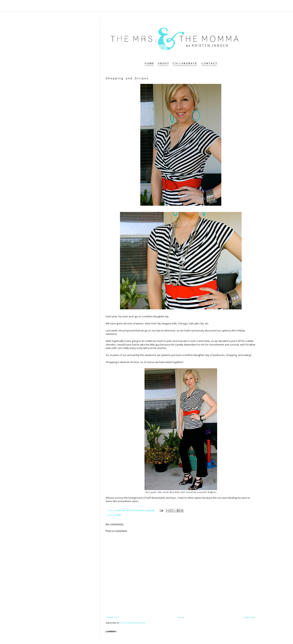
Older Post (249, 617)
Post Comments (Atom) (133, 623)
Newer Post (113, 617)
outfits (118, 515)
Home (181, 617)
